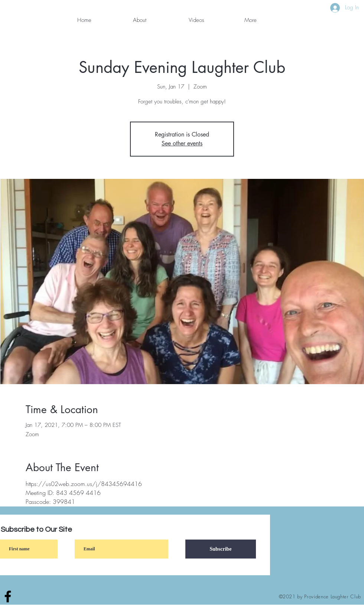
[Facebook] (8, 596)
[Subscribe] (221, 549)
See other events (182, 143)
